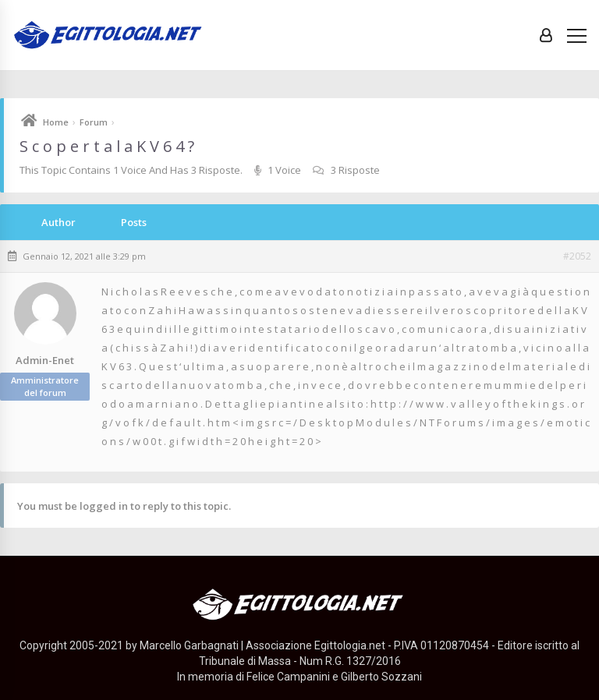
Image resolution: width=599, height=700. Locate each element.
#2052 (577, 256)
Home (56, 122)
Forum (94, 122)
